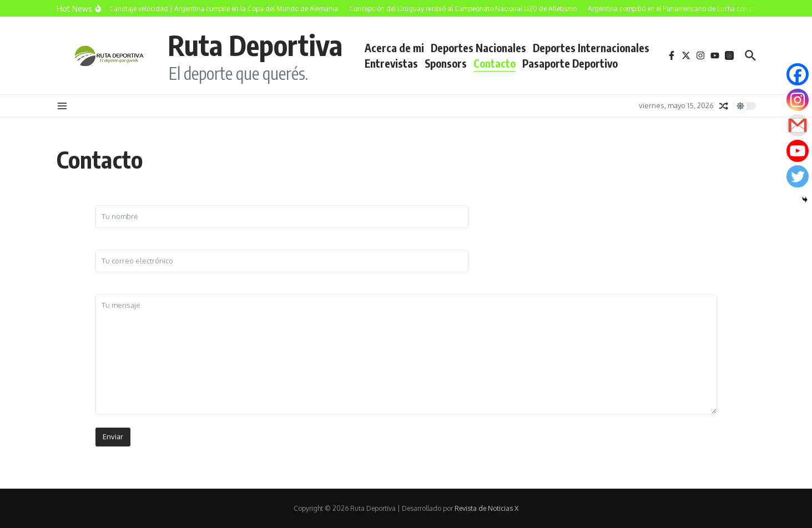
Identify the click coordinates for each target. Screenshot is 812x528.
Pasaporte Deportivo (570, 63)
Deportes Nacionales (478, 48)
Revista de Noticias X (486, 508)
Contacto (495, 63)
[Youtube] (798, 151)
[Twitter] (798, 176)
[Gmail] (798, 125)
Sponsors (446, 63)
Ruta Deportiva (255, 45)
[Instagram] (798, 100)
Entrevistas (391, 63)
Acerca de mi (394, 48)
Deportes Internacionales (591, 48)
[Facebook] (798, 74)
